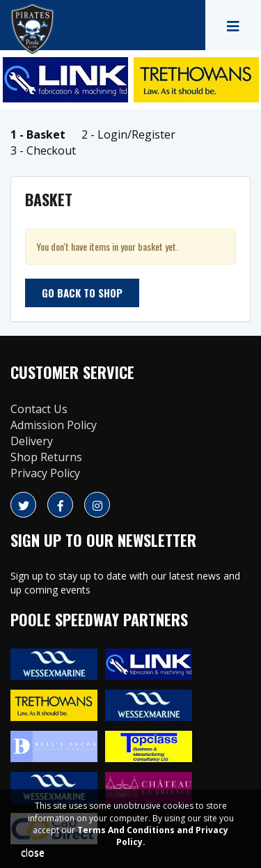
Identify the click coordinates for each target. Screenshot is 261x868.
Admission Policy (54, 425)
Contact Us (39, 409)
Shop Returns (46, 457)
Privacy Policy (45, 473)
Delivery (32, 441)
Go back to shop (82, 293)
